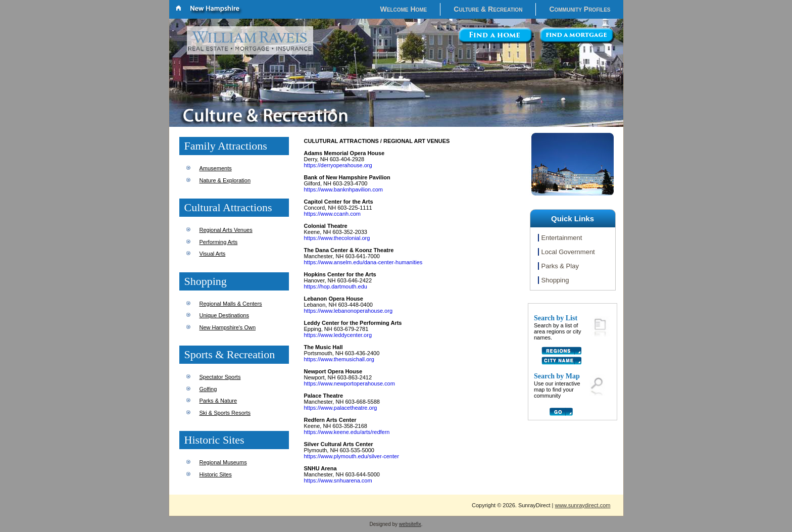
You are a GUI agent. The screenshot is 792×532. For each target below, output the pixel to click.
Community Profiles (580, 9)
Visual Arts (213, 254)
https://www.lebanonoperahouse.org (349, 311)
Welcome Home (404, 9)
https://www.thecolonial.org (337, 238)
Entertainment (562, 238)
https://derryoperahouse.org (338, 165)
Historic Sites (216, 474)
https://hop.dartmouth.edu (336, 286)
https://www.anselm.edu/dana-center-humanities (363, 262)
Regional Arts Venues (226, 230)
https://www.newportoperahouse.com (350, 383)
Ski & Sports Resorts (225, 413)
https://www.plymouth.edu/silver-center (352, 456)
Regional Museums (223, 462)
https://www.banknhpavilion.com (344, 189)
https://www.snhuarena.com (338, 480)
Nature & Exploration (225, 180)
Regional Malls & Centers (231, 304)
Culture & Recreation (488, 9)
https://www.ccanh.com (333, 214)
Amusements (216, 168)
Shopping (555, 280)
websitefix (410, 524)
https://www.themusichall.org (339, 359)
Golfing (208, 389)
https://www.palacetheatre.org (341, 408)
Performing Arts (219, 242)
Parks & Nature (218, 401)
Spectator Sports (220, 377)
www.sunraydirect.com (582, 505)
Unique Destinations (224, 315)
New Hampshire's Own (228, 327)
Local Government (568, 252)
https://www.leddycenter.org (338, 335)
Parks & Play (560, 266)
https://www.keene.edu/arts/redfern (347, 432)
